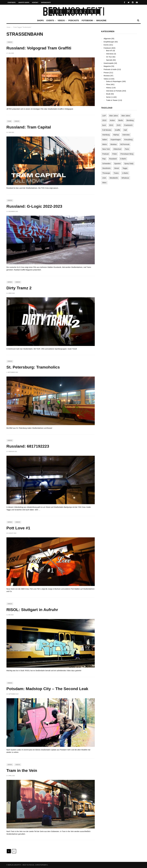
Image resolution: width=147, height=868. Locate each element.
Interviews (110, 54)
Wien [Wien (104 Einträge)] (104, 183)
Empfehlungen (109, 42)
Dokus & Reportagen (114, 81)
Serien (10, 282)
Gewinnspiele (109, 63)
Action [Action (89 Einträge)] (112, 120)
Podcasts (74, 21)
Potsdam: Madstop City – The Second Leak (47, 689)
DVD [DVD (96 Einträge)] (119, 125)
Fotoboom (88, 21)
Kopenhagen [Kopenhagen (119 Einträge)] (116, 139)
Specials (109, 60)
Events (51, 21)
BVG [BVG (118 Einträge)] (111, 125)
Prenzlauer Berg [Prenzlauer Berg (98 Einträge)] (127, 154)
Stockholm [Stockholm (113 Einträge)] (107, 168)
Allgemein (107, 39)
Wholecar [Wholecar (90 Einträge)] (125, 178)
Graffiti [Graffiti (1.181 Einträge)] (117, 130)
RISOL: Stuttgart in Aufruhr (32, 610)
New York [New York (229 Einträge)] (106, 149)
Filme (9, 121)
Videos (62, 21)
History (109, 88)
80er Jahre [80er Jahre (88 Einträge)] (114, 116)
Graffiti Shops (24, 2)
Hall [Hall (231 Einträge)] (125, 130)
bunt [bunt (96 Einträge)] (104, 125)
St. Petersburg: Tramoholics (33, 367)
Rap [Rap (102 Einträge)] (104, 159)
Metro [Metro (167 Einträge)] (105, 144)
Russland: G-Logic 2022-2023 (34, 206)
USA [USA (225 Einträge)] (104, 178)
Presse (106, 73)
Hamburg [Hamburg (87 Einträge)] (106, 135)
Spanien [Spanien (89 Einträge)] (117, 163)
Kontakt (35, 2)
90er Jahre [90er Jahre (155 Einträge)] (126, 116)
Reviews (107, 76)
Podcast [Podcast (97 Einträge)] (106, 154)
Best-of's (109, 51)
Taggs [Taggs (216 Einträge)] (125, 168)
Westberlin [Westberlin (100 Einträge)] (114, 178)
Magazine (101, 21)
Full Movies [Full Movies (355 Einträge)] (107, 130)
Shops (40, 21)
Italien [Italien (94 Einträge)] (105, 139)
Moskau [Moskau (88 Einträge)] (114, 144)
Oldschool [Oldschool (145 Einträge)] (117, 149)
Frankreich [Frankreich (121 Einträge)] (128, 125)
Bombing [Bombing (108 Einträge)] (130, 120)
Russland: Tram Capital (29, 127)
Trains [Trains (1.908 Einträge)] (116, 173)
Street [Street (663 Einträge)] (117, 168)
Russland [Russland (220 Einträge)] (113, 159)
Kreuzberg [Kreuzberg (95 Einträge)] (128, 139)
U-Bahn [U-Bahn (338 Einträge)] (125, 173)
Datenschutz (46, 2)
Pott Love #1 (18, 528)
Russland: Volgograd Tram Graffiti (39, 48)
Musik (108, 94)
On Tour (109, 57)
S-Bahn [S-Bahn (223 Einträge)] (123, 159)
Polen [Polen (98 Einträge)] (115, 154)
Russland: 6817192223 (28, 446)
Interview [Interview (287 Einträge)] (126, 135)
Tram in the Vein (22, 770)
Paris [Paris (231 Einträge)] (127, 149)
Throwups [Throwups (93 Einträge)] (106, 173)
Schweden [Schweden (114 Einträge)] (107, 163)
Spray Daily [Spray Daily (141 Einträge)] (129, 163)
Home (9, 27)
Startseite (12, 2)
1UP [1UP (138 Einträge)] (104, 116)
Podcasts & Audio (110, 69)
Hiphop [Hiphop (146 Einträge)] (116, 135)
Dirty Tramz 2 (19, 288)
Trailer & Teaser (112, 100)
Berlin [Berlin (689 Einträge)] (121, 120)
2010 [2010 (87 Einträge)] (104, 120)
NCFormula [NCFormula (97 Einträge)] (125, 144)
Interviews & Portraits (114, 91)
